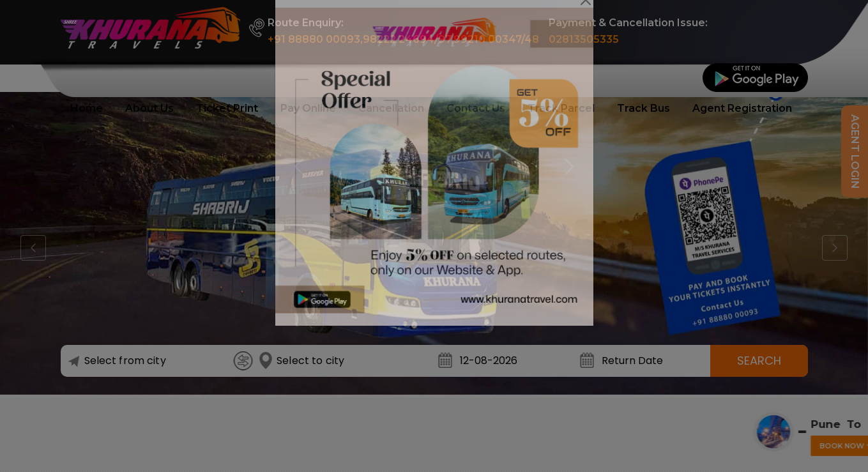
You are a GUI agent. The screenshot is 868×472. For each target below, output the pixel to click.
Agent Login (855, 152)
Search (759, 361)
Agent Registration (742, 108)
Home (87, 108)
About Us (149, 108)
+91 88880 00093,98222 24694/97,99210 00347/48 (403, 39)
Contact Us (476, 108)
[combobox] (152, 361)
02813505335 (584, 39)
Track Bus (643, 108)
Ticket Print (227, 108)
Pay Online (308, 108)
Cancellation (391, 108)
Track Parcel (561, 108)
